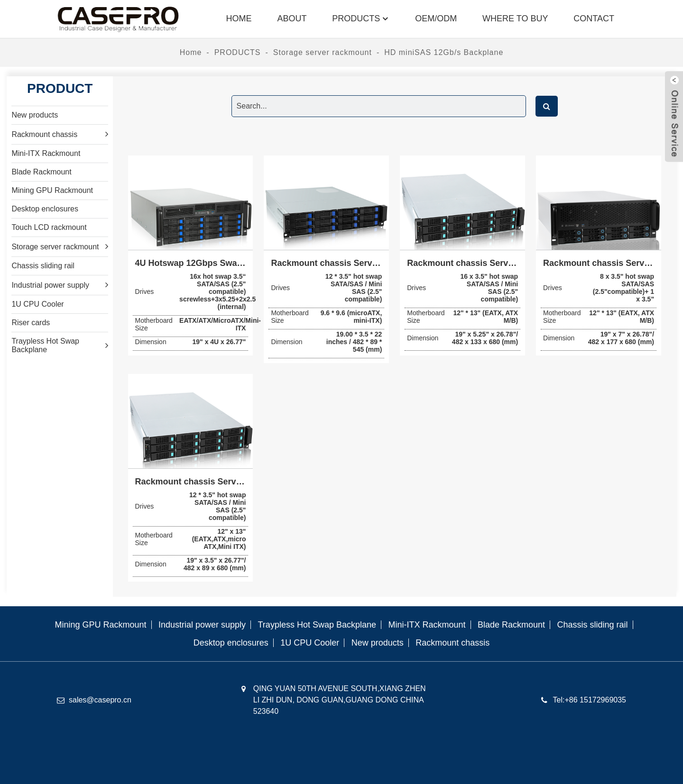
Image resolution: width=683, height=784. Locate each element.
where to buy (515, 18)
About (292, 18)
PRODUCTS (361, 18)
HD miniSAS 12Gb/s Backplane (444, 52)
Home (239, 18)
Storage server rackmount (323, 52)
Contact (594, 18)
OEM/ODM (436, 18)
